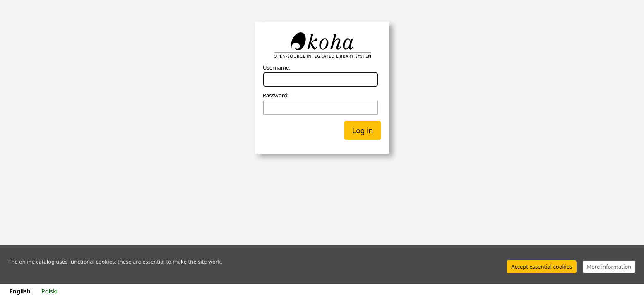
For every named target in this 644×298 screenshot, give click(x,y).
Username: (277, 68)
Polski (49, 291)
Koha (322, 45)
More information (609, 267)
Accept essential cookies (542, 267)
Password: (276, 96)
